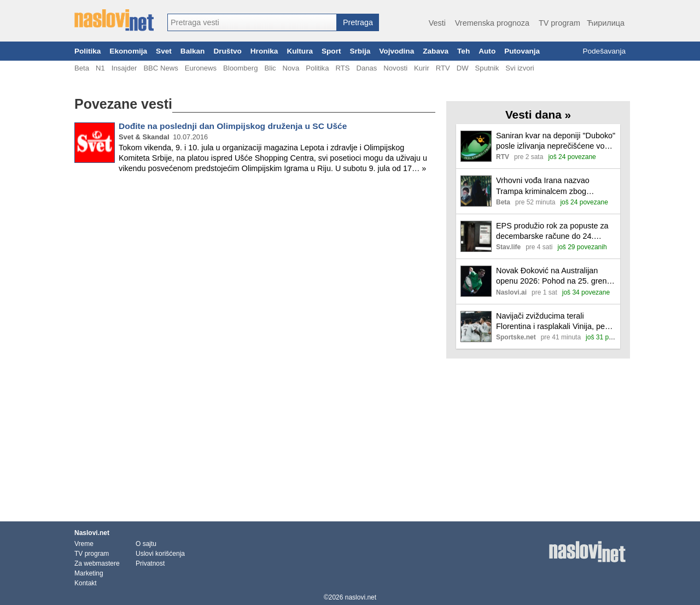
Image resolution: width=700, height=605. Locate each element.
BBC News (161, 68)
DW (463, 68)
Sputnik (487, 68)
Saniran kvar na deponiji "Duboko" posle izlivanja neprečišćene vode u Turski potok (556, 141)
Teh (463, 51)
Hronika (264, 51)
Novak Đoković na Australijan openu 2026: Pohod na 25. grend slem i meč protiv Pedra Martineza (556, 276)
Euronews (201, 68)
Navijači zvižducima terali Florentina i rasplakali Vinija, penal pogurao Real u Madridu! (556, 322)
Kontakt (86, 583)
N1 (100, 68)
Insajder (124, 68)
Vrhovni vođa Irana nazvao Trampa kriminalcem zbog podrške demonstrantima (543, 186)
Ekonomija (128, 51)
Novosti (395, 68)
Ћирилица (606, 23)
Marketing (89, 573)
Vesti (437, 23)
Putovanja (522, 51)
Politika (87, 51)
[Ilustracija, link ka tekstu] (476, 147)
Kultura (300, 51)
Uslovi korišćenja (160, 554)
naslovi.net (361, 597)
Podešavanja (604, 51)
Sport (331, 51)
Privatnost (150, 563)
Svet (164, 51)
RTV (443, 68)
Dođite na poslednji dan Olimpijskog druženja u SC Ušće (233, 126)
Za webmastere (97, 563)
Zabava (436, 51)
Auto (487, 51)
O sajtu (146, 544)
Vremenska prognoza (492, 23)
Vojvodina (396, 51)
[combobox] (252, 22)
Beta (82, 68)
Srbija (360, 51)
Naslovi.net (92, 533)
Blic (270, 68)
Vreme (84, 544)
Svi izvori (520, 68)
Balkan (193, 51)
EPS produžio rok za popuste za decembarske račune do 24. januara (552, 231)
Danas (366, 68)
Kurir (422, 68)
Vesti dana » (538, 114)
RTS (342, 68)
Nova (291, 68)
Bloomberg (240, 68)
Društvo (227, 51)
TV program (559, 23)
